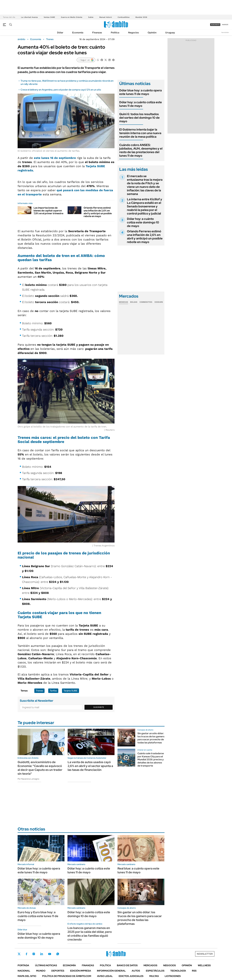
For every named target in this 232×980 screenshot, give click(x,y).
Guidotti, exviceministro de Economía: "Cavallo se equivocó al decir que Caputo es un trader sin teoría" (40, 768)
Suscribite (99, 707)
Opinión (152, 33)
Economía (78, 33)
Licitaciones (173, 976)
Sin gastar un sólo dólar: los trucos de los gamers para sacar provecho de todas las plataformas (151, 738)
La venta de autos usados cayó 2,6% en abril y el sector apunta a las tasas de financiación (90, 766)
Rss (194, 971)
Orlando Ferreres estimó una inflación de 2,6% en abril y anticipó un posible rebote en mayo (98, 212)
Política (115, 33)
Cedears (159, 302)
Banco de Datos (127, 965)
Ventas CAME (49, 17)
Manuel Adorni (105, 17)
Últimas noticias (46, 965)
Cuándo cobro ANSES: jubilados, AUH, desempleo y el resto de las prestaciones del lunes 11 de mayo (141, 150)
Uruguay (170, 33)
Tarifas (53, 691)
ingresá (225, 25)
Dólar (60, 33)
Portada (23, 965)
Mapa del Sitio (27, 976)
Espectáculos (155, 971)
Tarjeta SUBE (71, 691)
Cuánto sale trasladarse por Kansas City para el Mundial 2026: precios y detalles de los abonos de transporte (151, 760)
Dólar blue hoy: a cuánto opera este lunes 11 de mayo (140, 92)
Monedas (123, 302)
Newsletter (225, 32)
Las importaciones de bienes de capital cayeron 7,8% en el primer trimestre (48, 211)
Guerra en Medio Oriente (72, 17)
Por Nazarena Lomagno (28, 779)
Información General (111, 971)
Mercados (150, 965)
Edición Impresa (81, 971)
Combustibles (124, 17)
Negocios (133, 33)
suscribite (215, 25)
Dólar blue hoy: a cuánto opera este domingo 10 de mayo (39, 936)
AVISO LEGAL (105, 976)
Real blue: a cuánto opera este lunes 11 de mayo (138, 870)
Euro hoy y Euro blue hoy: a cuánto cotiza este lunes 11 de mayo (38, 916)
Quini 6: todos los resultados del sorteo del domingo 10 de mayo (139, 118)
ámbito (21, 39)
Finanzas (97, 33)
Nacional (24, 971)
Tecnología (178, 971)
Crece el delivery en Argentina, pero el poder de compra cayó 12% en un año (61, 90)
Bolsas (134, 302)
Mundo (41, 971)
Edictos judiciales (131, 976)
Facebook (26, 954)
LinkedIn (42, 954)
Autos (136, 971)
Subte (91, 17)
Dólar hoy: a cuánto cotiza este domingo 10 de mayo (143, 222)
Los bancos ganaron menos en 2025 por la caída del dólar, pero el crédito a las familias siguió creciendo (90, 934)
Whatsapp (58, 954)
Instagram (34, 954)
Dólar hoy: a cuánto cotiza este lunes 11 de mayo (141, 104)
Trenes (50, 39)
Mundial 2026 (141, 17)
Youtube (50, 954)
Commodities (146, 302)
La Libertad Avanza (29, 17)
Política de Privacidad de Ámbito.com (67, 976)
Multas (154, 976)
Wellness (204, 965)
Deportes (58, 971)
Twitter (19, 954)
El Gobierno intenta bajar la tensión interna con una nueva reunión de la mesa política (140, 133)
